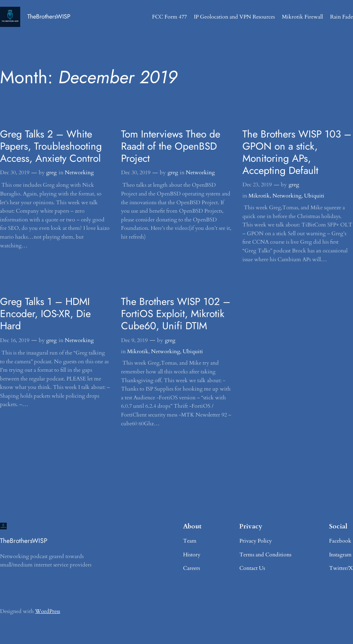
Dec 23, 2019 (257, 185)
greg (51, 173)
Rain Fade (342, 17)
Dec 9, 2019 (134, 340)
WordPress (48, 611)
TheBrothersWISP (49, 17)
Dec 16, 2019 (15, 340)
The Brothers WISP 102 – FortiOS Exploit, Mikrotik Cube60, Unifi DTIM (176, 314)
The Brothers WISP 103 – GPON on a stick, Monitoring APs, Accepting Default (297, 152)
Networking (79, 173)
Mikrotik (259, 196)
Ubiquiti (314, 196)
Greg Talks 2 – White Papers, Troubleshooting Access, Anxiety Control (51, 146)
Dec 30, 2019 (15, 173)
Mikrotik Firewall (302, 17)
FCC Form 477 (169, 17)
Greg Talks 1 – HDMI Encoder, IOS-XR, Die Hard (45, 314)
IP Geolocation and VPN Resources (234, 17)
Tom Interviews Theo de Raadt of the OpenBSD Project (171, 146)
